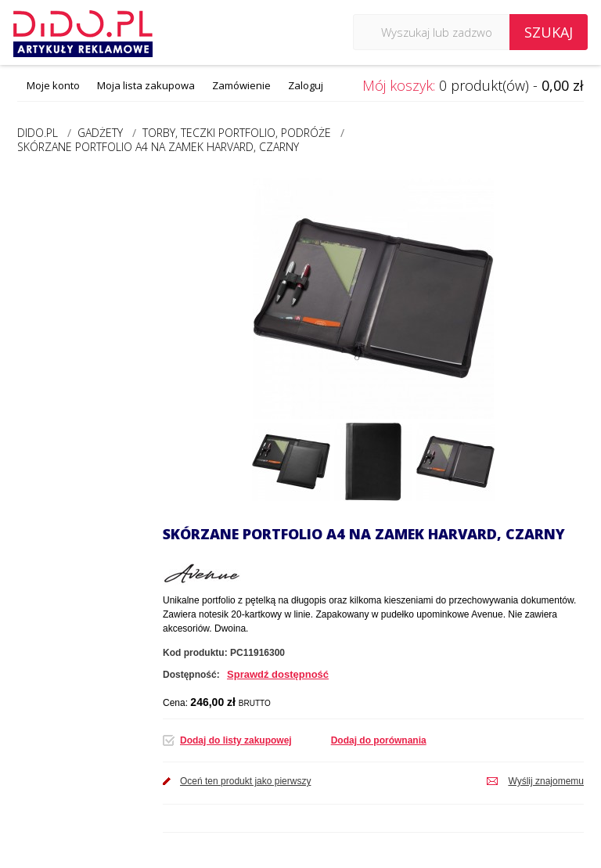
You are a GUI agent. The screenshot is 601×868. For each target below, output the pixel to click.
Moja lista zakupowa (146, 85)
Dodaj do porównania (379, 740)
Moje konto (53, 85)
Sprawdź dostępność (278, 674)
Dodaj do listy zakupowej (236, 740)
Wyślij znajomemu (546, 781)
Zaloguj (306, 85)
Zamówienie (241, 85)
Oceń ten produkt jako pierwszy (245, 781)
